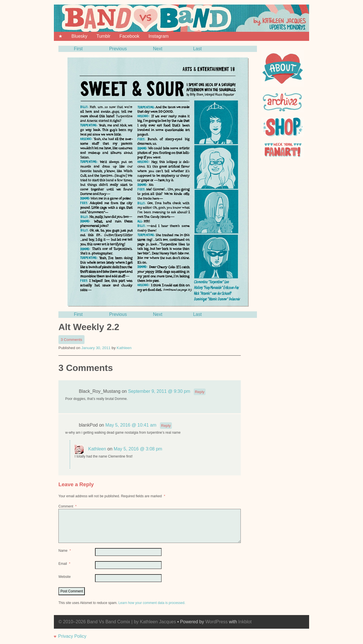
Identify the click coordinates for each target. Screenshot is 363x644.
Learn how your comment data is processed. (152, 603)
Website (65, 577)
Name (65, 551)
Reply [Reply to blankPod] (166, 426)
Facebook (129, 36)
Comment (68, 506)
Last (197, 49)
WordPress (217, 622)
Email (65, 564)
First (78, 49)
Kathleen (124, 348)
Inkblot (245, 622)
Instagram (158, 36)
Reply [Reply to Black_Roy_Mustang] (200, 392)
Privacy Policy (72, 636)
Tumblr (103, 36)
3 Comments (73, 340)
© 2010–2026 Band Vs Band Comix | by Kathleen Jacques (117, 622)
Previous (118, 49)
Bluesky (79, 36)
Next (158, 49)
